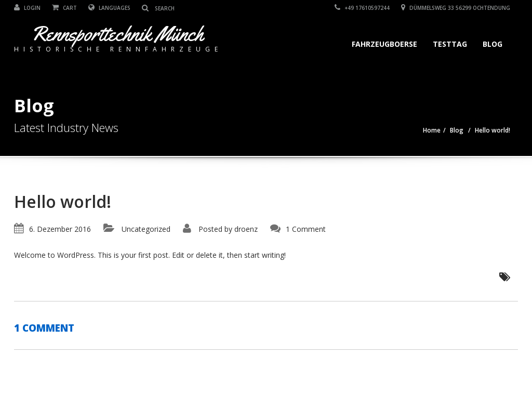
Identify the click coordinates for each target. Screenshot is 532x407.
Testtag (450, 44)
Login (27, 8)
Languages (109, 8)
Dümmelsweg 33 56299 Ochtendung (456, 8)
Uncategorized (146, 229)
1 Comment (306, 229)
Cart (64, 8)
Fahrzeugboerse (384, 44)
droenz (246, 229)
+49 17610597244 (362, 8)
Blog (493, 44)
